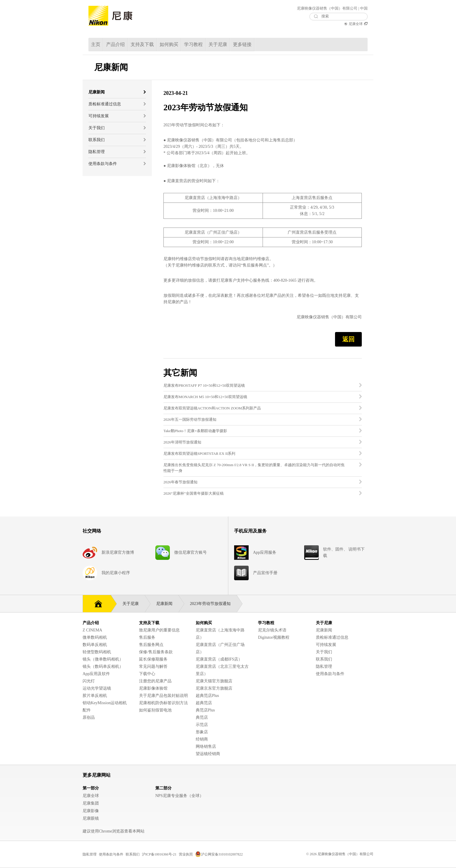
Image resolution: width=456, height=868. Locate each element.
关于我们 (324, 652)
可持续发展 (326, 645)
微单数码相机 (95, 637)
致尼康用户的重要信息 (159, 630)
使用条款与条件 (330, 674)
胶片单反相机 (95, 696)
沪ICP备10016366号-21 (159, 854)
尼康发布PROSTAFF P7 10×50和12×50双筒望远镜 (204, 385)
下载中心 (147, 674)
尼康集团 (91, 803)
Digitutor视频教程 (274, 637)
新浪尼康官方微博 (118, 552)
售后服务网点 (151, 645)
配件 (87, 710)
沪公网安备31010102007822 (219, 854)
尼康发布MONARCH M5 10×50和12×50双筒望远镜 (205, 397)
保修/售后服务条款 (156, 652)
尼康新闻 (167, 604)
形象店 (202, 732)
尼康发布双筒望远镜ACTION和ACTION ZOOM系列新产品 (212, 408)
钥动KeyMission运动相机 (105, 703)
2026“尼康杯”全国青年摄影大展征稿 (194, 493)
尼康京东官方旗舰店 (214, 688)
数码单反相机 (95, 645)
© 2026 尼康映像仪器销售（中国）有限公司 (340, 854)
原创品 (89, 717)
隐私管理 (324, 666)
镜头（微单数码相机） (103, 659)
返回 (348, 339)
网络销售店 (206, 747)
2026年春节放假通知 (180, 482)
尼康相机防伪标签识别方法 (163, 703)
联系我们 (324, 659)
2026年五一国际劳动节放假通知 (190, 419)
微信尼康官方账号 (190, 552)
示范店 (202, 725)
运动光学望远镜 (97, 688)
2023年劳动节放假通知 (213, 604)
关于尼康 (133, 604)
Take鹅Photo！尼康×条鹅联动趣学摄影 (195, 431)
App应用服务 (265, 552)
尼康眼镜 (91, 818)
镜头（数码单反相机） (103, 666)
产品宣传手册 (265, 573)
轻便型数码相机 (97, 652)
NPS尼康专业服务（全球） (179, 796)
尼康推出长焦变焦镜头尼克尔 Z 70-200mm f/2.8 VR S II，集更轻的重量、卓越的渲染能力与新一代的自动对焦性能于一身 (254, 468)
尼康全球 (356, 24)
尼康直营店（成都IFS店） (219, 659)
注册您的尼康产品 (155, 681)
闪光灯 (89, 681)
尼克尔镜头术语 (272, 630)
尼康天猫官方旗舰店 (214, 681)
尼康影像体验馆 (153, 688)
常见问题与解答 (153, 666)
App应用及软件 (96, 674)
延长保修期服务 (153, 659)
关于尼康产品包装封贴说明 (163, 696)
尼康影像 (91, 811)
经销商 (202, 739)
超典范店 (204, 703)
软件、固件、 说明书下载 (344, 552)
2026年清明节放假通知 (182, 442)
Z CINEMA (92, 630)
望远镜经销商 (208, 754)
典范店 (202, 717)
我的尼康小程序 (116, 573)
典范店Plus (205, 710)
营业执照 (186, 854)
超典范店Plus (207, 696)
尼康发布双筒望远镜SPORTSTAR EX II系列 (199, 453)
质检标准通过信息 (332, 637)
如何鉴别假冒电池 (155, 710)
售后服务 (147, 637)
